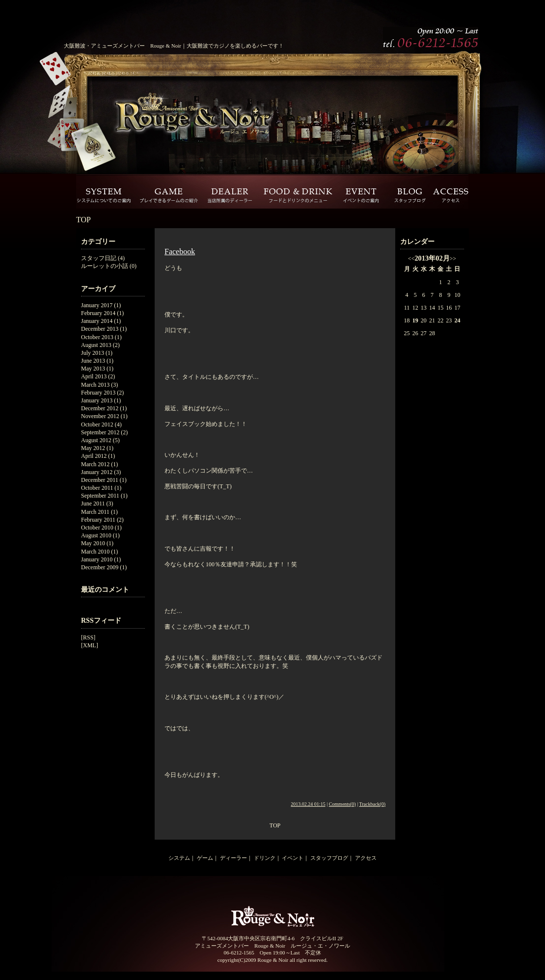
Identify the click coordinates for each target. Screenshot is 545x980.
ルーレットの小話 (105, 266)
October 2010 (97, 528)
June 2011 (93, 503)
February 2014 (98, 313)
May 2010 (93, 543)
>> (453, 259)
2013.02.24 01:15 (308, 804)
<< (411, 259)
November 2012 (100, 416)
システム (179, 858)
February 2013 (98, 393)
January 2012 (97, 472)
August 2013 (96, 345)
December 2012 (100, 408)
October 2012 (97, 424)
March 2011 (95, 512)
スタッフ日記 (99, 258)
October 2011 (97, 488)
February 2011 (98, 520)
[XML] (90, 645)
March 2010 (95, 552)
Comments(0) (342, 804)
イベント (293, 858)
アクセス (366, 858)
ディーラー (233, 858)
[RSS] (88, 637)
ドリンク (265, 858)
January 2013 (97, 400)
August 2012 (96, 440)
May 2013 (93, 369)
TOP (83, 220)
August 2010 (96, 535)
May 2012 (93, 448)
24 (457, 320)
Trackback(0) (372, 804)
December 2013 (100, 329)
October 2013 (97, 337)
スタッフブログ (329, 858)
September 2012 (100, 432)
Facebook (180, 252)
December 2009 (100, 567)
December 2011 (100, 480)
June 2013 (93, 361)
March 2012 (95, 464)
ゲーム (205, 858)
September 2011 (100, 496)
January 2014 (97, 321)
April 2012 (94, 456)
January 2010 (97, 559)
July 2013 (93, 353)
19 (415, 320)
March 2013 (95, 385)
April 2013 (94, 376)
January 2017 (97, 305)
